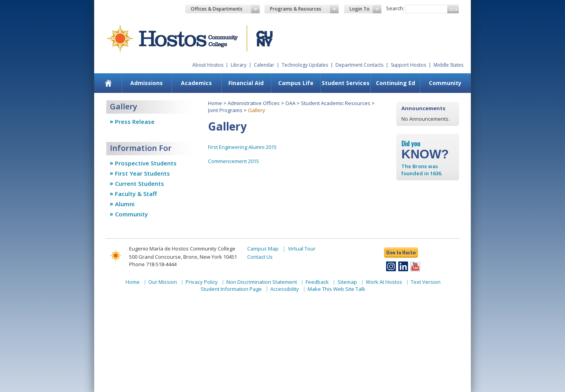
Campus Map (263, 249)
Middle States (448, 65)
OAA (290, 103)
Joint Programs (225, 110)
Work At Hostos (384, 282)
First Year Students (142, 173)
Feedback (317, 282)
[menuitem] (108, 83)
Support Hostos (408, 65)
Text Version (426, 282)
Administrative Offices (254, 103)
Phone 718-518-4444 (153, 264)
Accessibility (285, 289)
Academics (196, 83)
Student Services (346, 83)
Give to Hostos (401, 252)
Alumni (125, 204)
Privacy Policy (202, 282)
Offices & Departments (225, 9)
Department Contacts (359, 65)
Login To (365, 9)
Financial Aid (246, 83)
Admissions (147, 83)
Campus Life (296, 83)
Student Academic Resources (336, 103)
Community (445, 83)
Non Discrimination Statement (262, 282)
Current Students (139, 183)
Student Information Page (231, 289)
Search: (395, 8)
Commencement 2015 (233, 161)
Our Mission (163, 282)
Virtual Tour (302, 249)
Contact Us (260, 257)
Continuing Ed (395, 83)
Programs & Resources (304, 9)
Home (215, 103)
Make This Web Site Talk (336, 289)
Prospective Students (146, 163)
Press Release (135, 122)
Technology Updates (305, 65)
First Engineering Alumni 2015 (242, 147)
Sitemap (347, 282)
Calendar (264, 65)
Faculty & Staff (136, 194)
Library (239, 65)
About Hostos (208, 65)
